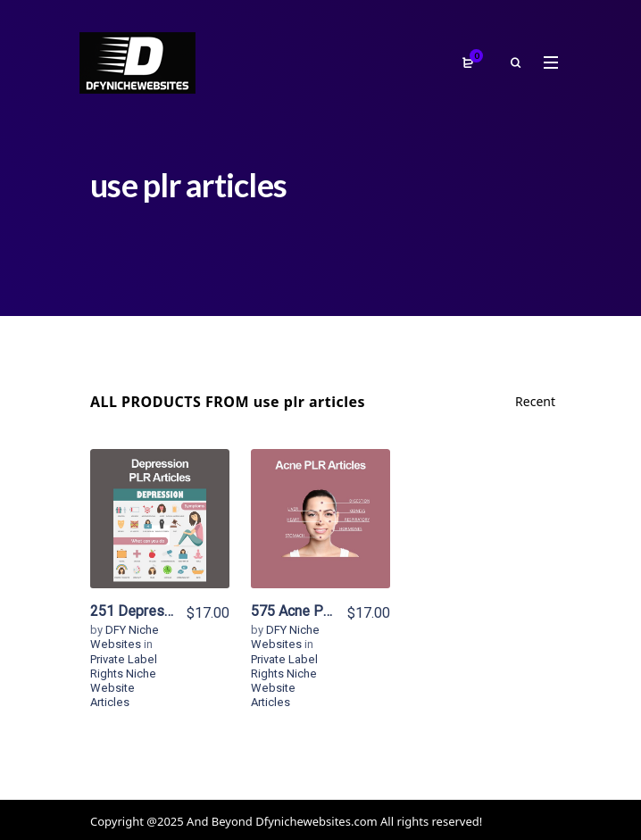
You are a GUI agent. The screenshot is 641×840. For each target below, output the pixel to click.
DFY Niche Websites (125, 637)
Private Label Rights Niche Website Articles (124, 681)
